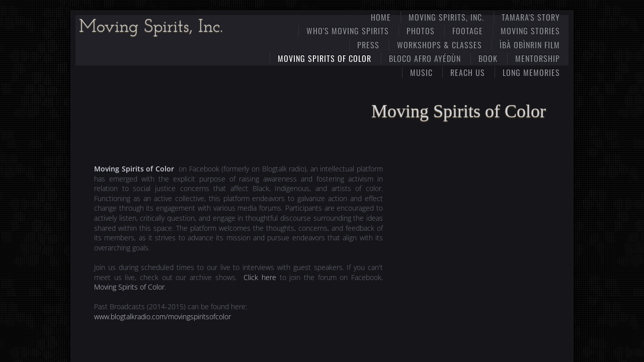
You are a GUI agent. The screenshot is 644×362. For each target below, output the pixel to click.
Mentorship (538, 58)
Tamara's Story (531, 17)
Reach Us (468, 72)
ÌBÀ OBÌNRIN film (530, 45)
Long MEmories (531, 72)
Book (488, 58)
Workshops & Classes (439, 45)
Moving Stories (530, 31)
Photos (421, 31)
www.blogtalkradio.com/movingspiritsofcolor (163, 316)
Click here (260, 277)
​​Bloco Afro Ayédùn (425, 58)
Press (368, 45)
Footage (468, 31)
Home (381, 17)
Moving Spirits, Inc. (446, 17)
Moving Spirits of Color (325, 58)
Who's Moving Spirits (348, 31)
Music (421, 72)
